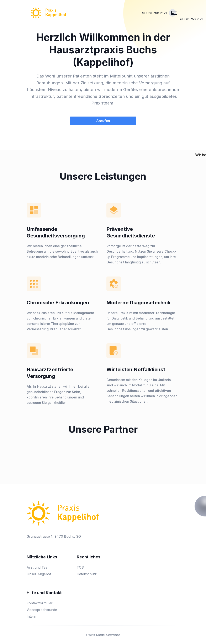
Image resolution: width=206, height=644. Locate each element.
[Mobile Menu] (174, 13)
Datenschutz (87, 574)
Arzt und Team (38, 567)
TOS (80, 567)
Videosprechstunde (42, 610)
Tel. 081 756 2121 (153, 13)
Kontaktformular (40, 603)
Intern (31, 616)
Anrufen (103, 121)
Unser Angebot (39, 574)
